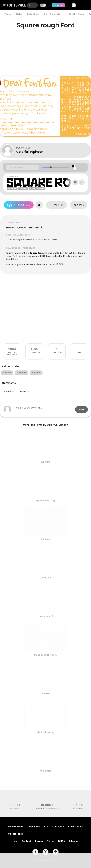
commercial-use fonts (47, 809)
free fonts (15, 809)
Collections (33, 14)
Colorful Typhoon (30, 152)
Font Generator (53, 14)
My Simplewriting (45, 501)
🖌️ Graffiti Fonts (75, 14)
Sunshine (45, 462)
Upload (58, 5)
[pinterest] (56, 852)
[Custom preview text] (22, 167)
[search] (32, 5)
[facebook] (35, 852)
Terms (51, 841)
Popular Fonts (16, 827)
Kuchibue (45, 539)
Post (81, 409)
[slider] (51, 167)
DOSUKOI (46, 694)
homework (45, 771)
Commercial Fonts (38, 827)
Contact (26, 841)
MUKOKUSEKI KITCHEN (46, 655)
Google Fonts (15, 834)
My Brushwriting (46, 732)
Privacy (39, 841)
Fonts (8, 14)
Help (15, 841)
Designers (78, 809)
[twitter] (45, 852)
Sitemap (74, 841)
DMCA (62, 841)
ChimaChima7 (46, 616)
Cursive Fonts (76, 827)
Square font (36, 253)
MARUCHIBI (45, 578)
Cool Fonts (58, 827)
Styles (19, 14)
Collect (56, 205)
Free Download (19, 205)
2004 (12, 349)
